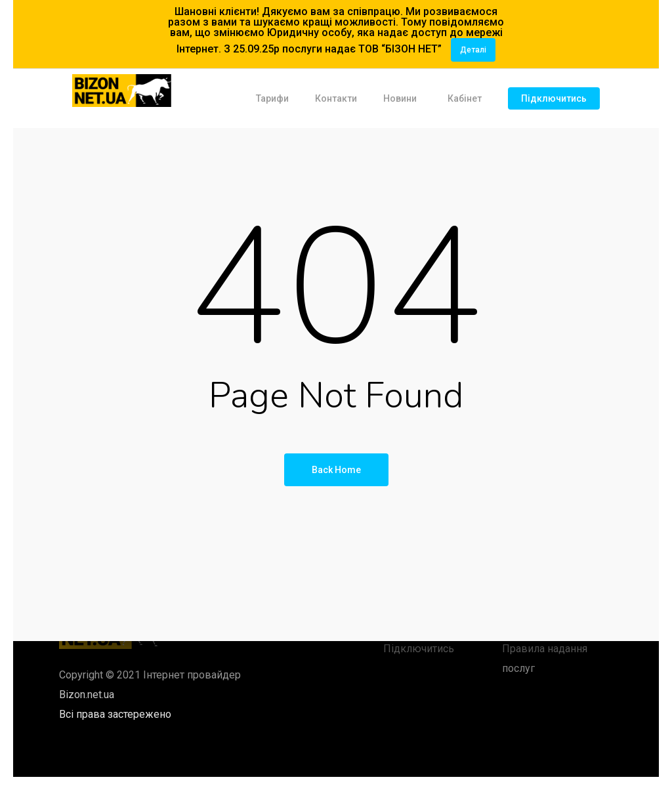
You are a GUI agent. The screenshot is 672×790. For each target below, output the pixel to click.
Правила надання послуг (545, 658)
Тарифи (272, 98)
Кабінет (465, 98)
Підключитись (554, 98)
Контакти (336, 98)
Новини (400, 98)
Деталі (473, 50)
